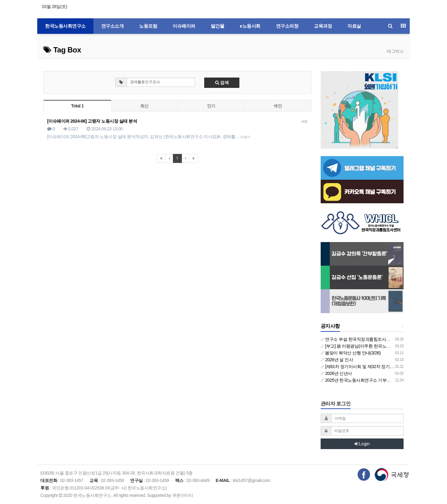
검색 (222, 83)
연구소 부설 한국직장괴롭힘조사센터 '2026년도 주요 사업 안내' (382, 339)
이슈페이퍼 (184, 26)
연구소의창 (287, 26)
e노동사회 (250, 26)
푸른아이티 (183, 495)
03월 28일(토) (54, 7)
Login (362, 444)
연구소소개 (113, 26)
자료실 (354, 26)
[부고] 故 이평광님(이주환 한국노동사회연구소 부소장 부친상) (380, 346)
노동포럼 (148, 26)
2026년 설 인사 (337, 360)
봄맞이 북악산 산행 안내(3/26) (351, 353)
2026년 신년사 (336, 373)
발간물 (218, 26)
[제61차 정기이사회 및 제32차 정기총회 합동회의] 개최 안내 (378, 367)
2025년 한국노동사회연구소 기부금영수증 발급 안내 (372, 380)
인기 (211, 106)
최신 (144, 106)
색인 (278, 106)
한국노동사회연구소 (65, 26)
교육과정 (323, 26)
